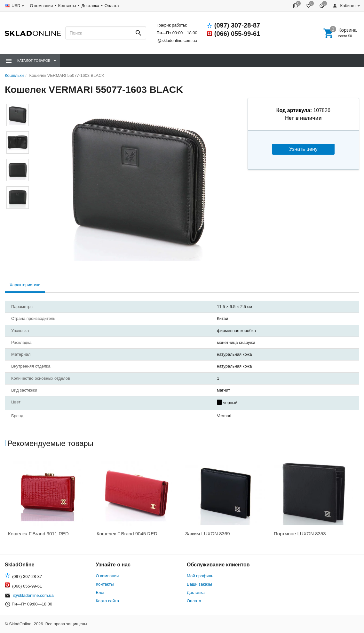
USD (16, 6)
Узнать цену (303, 149)
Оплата (112, 6)
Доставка (90, 6)
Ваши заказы (199, 584)
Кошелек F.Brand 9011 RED (38, 534)
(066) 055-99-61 (237, 34)
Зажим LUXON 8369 (208, 534)
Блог (100, 592)
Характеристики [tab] (25, 285)
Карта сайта (107, 601)
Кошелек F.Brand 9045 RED (127, 534)
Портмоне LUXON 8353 (300, 534)
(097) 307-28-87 (237, 25)
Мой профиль (200, 576)
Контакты (67, 6)
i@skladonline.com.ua (177, 41)
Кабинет (344, 6)
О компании (41, 6)
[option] (49, 499)
